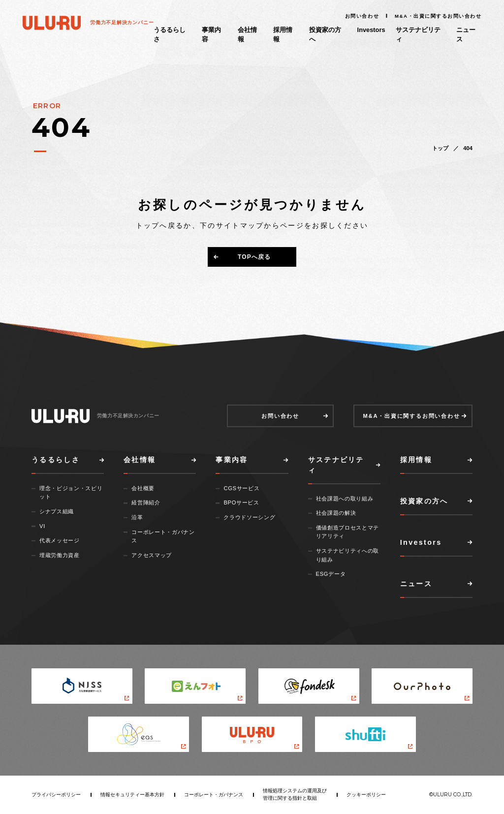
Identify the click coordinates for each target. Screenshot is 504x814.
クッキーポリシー (366, 795)
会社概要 (143, 488)
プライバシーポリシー (56, 795)
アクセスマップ (152, 555)
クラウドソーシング (249, 517)
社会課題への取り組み (345, 499)
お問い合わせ (362, 16)
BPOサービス (241, 502)
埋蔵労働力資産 (60, 555)
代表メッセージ (60, 540)
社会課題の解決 (336, 513)
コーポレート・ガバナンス (214, 795)
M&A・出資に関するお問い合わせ (438, 16)
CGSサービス (241, 488)
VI (42, 526)
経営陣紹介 (146, 502)
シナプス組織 (57, 511)
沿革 (137, 517)
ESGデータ (331, 574)
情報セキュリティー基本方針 (132, 795)
